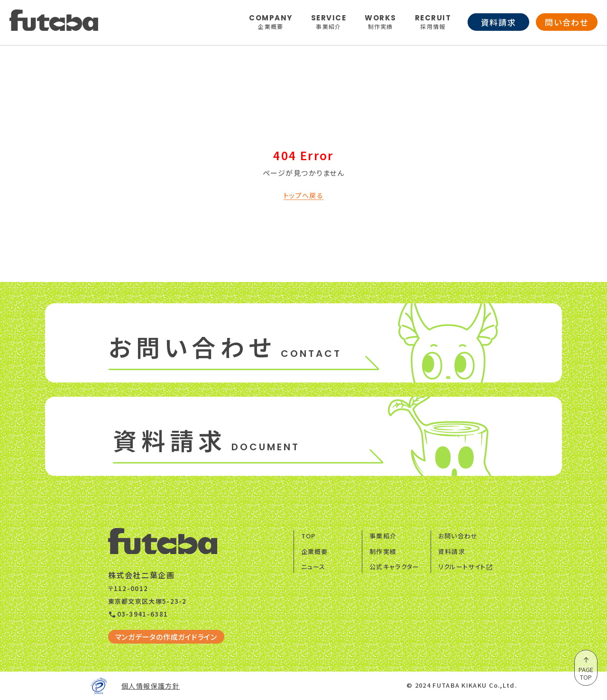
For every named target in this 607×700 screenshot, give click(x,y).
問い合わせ (567, 22)
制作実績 (383, 551)
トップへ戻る (303, 195)
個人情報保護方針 (151, 686)
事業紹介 (383, 536)
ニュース (313, 567)
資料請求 (499, 22)
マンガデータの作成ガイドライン (166, 637)
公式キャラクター (394, 567)
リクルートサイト (466, 567)
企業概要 (315, 551)
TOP (308, 536)
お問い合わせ (458, 536)
